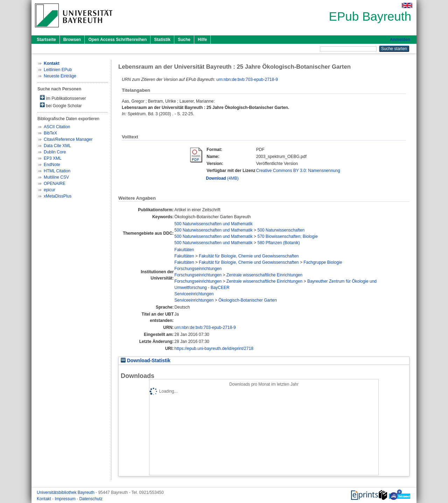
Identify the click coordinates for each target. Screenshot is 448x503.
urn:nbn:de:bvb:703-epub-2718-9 (247, 80)
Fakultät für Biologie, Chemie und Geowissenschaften (249, 256)
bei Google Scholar (61, 105)
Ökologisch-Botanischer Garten (248, 300)
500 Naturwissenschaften (281, 230)
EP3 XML (53, 158)
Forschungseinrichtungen (198, 269)
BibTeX (50, 133)
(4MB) (222, 178)
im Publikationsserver (63, 98)
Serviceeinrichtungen (194, 294)
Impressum (66, 499)
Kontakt (44, 499)
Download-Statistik (146, 361)
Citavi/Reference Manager (68, 139)
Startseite (46, 40)
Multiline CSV (56, 177)
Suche (184, 40)
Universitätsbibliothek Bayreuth (66, 492)
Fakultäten (184, 250)
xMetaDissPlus (58, 196)
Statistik (162, 40)
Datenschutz (91, 499)
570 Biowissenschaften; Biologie (287, 236)
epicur (50, 190)
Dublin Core (55, 152)
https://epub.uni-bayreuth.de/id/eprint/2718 (214, 349)
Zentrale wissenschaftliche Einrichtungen (264, 275)
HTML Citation (57, 171)
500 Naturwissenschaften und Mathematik (213, 224)
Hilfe (202, 40)
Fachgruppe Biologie (323, 262)
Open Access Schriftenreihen (117, 40)
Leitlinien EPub (58, 70)
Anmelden (400, 40)
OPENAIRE (55, 184)
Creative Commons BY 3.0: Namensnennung (298, 171)
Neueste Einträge (60, 76)
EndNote (52, 165)
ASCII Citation (57, 127)
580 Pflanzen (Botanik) (278, 243)
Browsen (72, 40)
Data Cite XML (57, 146)
